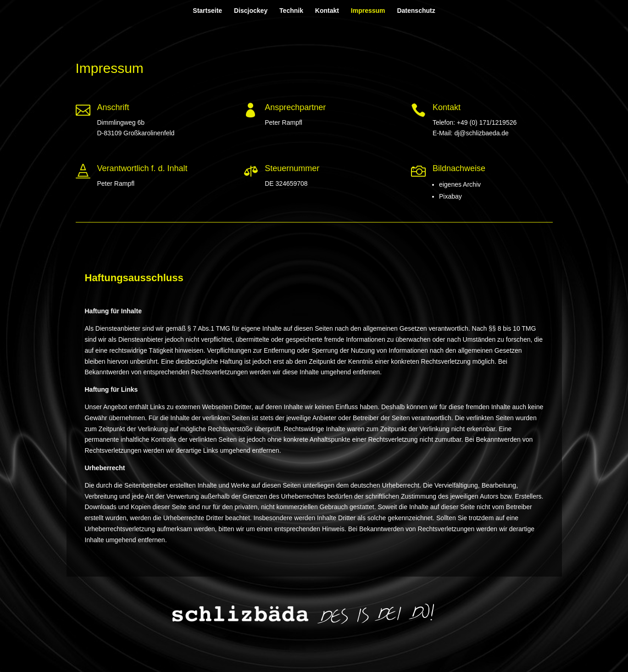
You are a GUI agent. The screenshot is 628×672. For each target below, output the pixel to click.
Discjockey (251, 11)
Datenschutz (416, 11)
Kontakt (327, 11)
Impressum (368, 11)
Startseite (207, 11)
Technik (291, 11)
